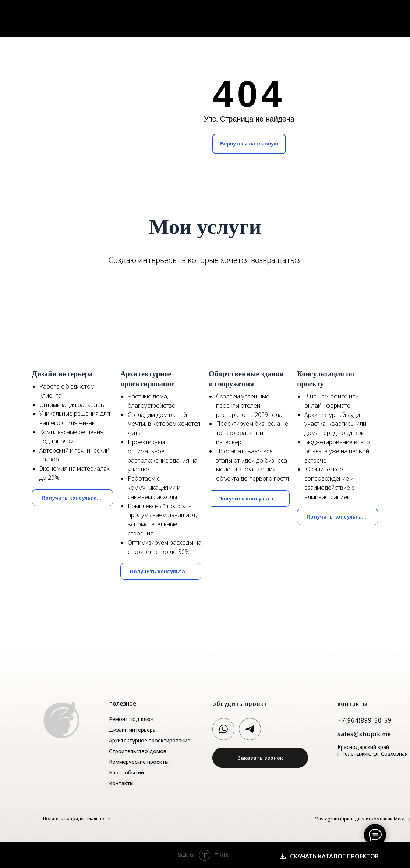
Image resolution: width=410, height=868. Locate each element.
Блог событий (126, 772)
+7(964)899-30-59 (365, 720)
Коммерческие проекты (139, 762)
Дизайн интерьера (132, 730)
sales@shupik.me (364, 734)
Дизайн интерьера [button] (62, 374)
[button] (260, 758)
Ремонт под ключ (131, 719)
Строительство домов (138, 751)
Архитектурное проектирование (150, 740)
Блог (351, 17)
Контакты (381, 17)
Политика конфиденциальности (77, 818)
